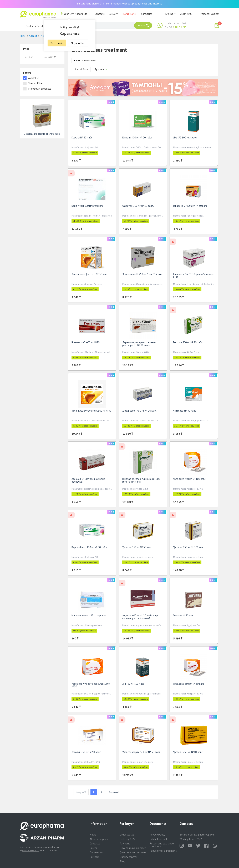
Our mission (96, 852)
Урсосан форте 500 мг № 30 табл (141, 753)
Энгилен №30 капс (184, 617)
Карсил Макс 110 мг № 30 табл (89, 548)
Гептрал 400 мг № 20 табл (137, 139)
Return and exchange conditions (162, 845)
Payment (125, 843)
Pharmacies (146, 14)
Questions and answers (133, 852)
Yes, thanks (57, 43)
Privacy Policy (157, 834)
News (93, 834)
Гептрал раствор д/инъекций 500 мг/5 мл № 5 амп (141, 481)
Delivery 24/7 (127, 839)
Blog (122, 861)
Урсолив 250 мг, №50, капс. (86, 753)
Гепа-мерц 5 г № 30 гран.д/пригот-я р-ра (193, 277)
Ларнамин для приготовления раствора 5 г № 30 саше (139, 345)
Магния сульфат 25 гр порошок (89, 617)
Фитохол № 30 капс (185, 412)
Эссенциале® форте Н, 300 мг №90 (91, 412)
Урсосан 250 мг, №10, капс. (188, 753)
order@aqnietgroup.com (201, 835)
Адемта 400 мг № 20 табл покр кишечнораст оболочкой (140, 618)
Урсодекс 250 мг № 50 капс (189, 685)
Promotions (129, 14)
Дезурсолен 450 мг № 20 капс (139, 412)
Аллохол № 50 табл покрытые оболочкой (88, 481)
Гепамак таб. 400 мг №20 (85, 344)
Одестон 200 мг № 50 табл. (138, 207)
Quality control (128, 857)
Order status (186, 14)
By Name (99, 71)
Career (93, 848)
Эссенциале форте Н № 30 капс (90, 275)
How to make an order (133, 848)
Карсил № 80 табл (82, 139)
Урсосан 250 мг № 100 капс (189, 548)
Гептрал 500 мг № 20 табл (188, 344)
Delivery (113, 14)
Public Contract (158, 839)
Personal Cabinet (210, 14)
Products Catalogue (34, 26)
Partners (95, 857)
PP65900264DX (30, 850)
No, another (78, 43)
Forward (114, 793)
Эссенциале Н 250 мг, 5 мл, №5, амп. (142, 275)
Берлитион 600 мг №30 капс (87, 207)
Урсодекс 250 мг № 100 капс (189, 480)
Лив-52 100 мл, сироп (185, 139)
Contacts (100, 14)
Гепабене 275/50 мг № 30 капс (190, 207)
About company (99, 839)
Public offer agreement (163, 851)
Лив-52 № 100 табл (133, 685)
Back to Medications (86, 62)
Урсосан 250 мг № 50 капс (137, 548)
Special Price (81, 71)
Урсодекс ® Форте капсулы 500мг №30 (91, 686)
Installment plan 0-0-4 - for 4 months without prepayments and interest (119, 3)
